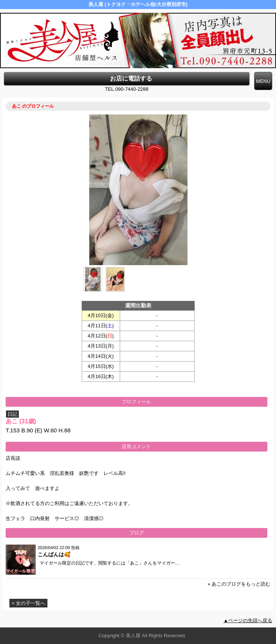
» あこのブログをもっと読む (239, 584)
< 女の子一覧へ (28, 603)
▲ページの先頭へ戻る (248, 620)
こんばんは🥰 (54, 554)
